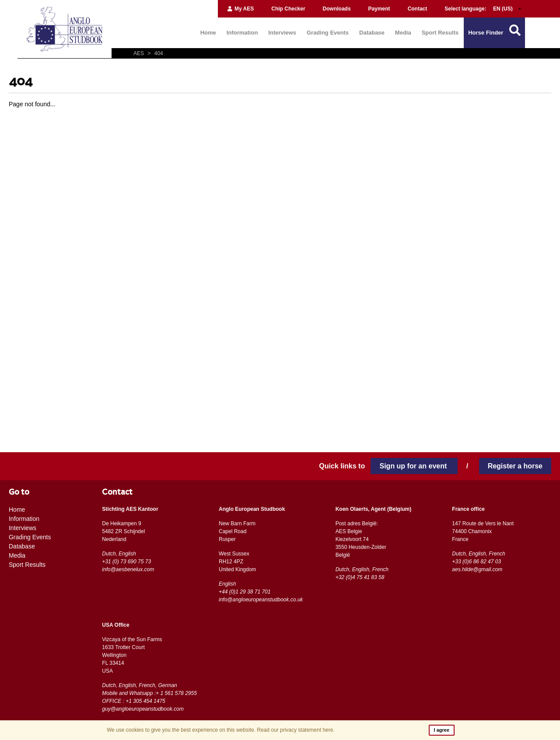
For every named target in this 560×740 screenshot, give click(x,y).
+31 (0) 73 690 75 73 (126, 562)
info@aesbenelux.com (128, 569)
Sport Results (440, 33)
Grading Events (328, 33)
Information (242, 33)
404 (154, 53)
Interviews (282, 33)
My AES (240, 9)
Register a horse (515, 466)
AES (139, 53)
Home (208, 33)
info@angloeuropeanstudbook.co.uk (261, 600)
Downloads (337, 9)
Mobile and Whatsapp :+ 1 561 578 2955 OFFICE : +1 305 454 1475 (149, 697)
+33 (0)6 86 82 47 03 (476, 562)
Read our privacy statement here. (296, 730)
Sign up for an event (414, 466)
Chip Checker (288, 9)
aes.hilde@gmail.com (477, 569)
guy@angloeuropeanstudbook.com (143, 709)
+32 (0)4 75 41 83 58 (360, 577)
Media (403, 33)
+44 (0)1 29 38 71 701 (245, 592)
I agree (442, 730)
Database (372, 33)
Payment (379, 9)
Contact (418, 9)
